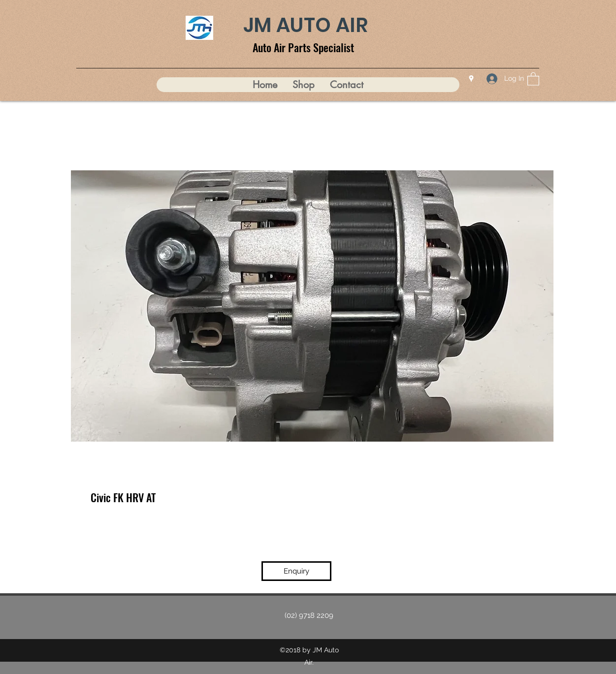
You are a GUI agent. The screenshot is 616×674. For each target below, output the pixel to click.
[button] (533, 79)
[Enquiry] (296, 571)
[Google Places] (471, 79)
